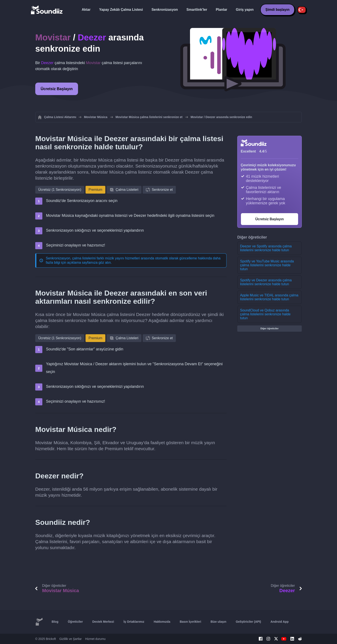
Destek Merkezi (103, 622)
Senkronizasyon (165, 10)
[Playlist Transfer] (47, 10)
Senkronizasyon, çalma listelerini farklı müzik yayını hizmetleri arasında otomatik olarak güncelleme (121, 258)
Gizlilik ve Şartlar (70, 639)
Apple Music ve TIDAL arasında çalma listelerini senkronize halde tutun (269, 297)
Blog (55, 622)
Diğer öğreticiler (270, 328)
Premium (95, 190)
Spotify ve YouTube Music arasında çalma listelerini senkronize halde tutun (267, 265)
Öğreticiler (75, 622)
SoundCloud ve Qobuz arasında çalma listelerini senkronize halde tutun (265, 314)
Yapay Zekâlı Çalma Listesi (121, 10)
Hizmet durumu (95, 639)
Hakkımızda (162, 622)
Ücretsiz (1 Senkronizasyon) (60, 190)
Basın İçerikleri (190, 622)
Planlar (221, 10)
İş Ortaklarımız (134, 622)
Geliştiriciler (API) (248, 622)
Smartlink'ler (197, 10)
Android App (279, 622)
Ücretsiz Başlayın (57, 89)
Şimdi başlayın (277, 10)
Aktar (86, 10)
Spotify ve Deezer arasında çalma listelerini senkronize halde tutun (266, 282)
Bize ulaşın (218, 622)
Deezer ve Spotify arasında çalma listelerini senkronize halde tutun (266, 248)
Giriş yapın (245, 10)
